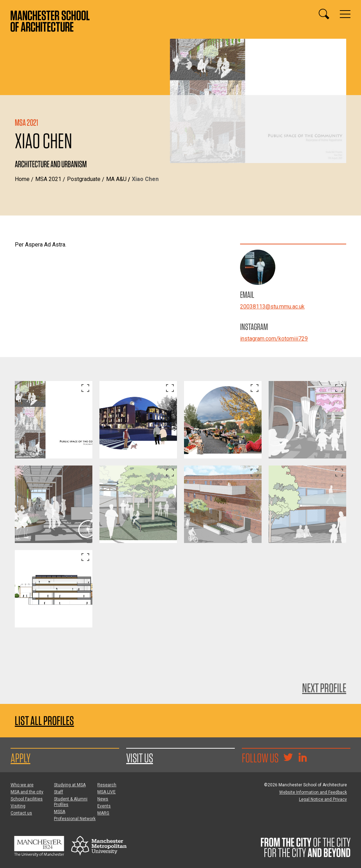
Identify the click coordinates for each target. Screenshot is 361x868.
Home (22, 179)
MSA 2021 (48, 179)
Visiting (18, 806)
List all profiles (44, 721)
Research (107, 785)
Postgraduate (84, 179)
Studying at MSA (70, 785)
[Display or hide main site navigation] (345, 14)
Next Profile (324, 688)
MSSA (60, 812)
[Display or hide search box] (324, 14)
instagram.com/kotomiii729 (274, 339)
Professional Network (75, 819)
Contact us (21, 813)
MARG (103, 813)
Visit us (140, 758)
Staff (59, 792)
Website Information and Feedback (313, 792)
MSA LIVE (106, 792)
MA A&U (116, 179)
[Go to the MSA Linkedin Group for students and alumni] (302, 758)
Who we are (22, 785)
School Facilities (27, 799)
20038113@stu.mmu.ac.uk (272, 307)
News (103, 799)
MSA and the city (27, 792)
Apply (20, 758)
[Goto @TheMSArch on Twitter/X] (288, 758)
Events (104, 806)
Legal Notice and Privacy (323, 799)
